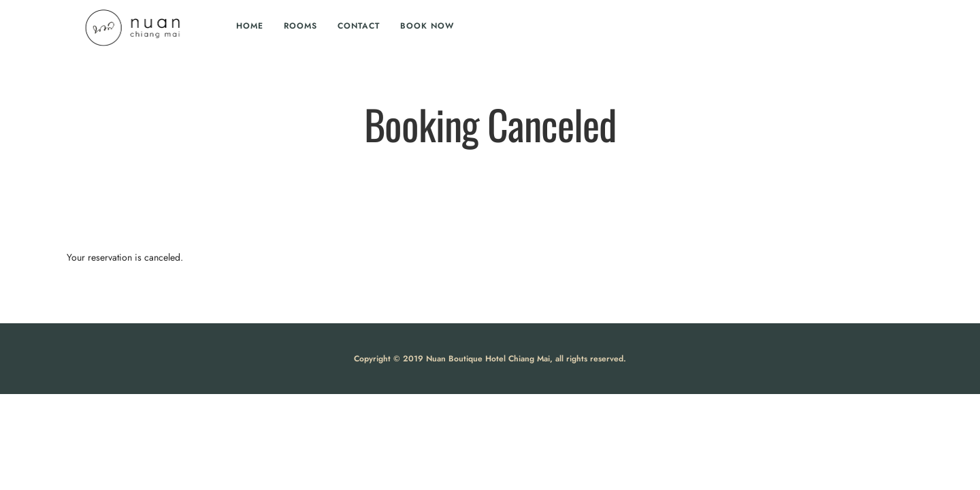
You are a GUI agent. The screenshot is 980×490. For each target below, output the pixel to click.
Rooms (300, 26)
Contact (359, 26)
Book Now (427, 26)
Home (250, 26)
